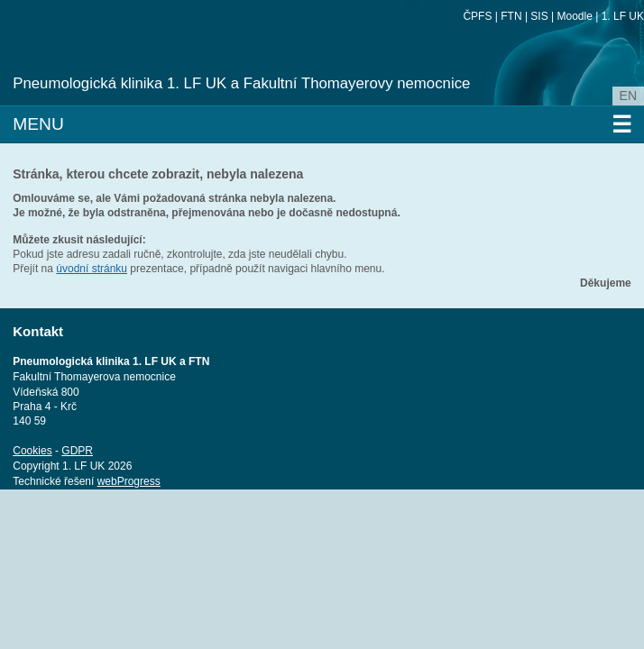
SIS (539, 16)
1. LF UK (623, 16)
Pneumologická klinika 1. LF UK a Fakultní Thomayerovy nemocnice (241, 83)
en (628, 96)
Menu (322, 124)
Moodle (574, 16)
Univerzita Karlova (148, 63)
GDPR (77, 451)
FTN (511, 16)
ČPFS (477, 16)
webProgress (129, 481)
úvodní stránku (92, 269)
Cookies (32, 451)
